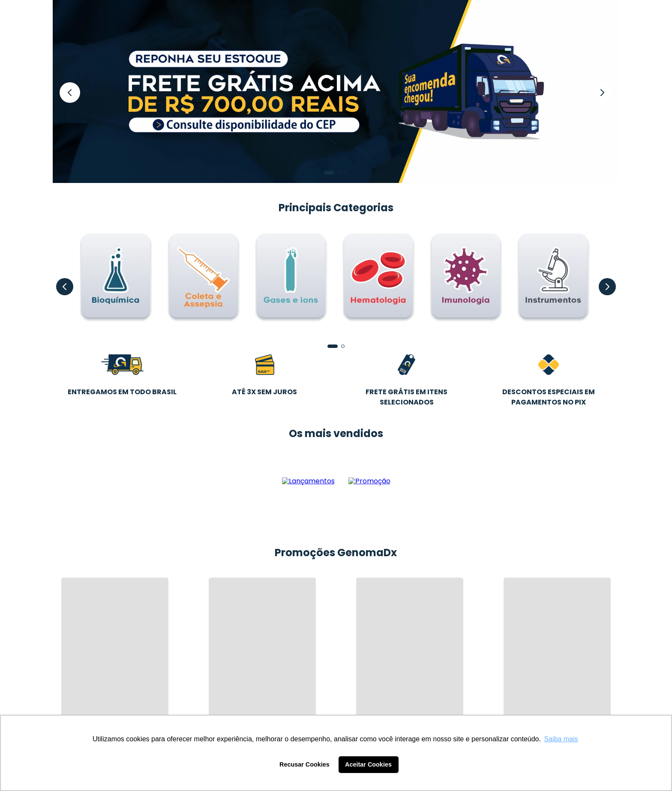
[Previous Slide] (70, 93)
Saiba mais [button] (561, 739)
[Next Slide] (602, 93)
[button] (329, 173)
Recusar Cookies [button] (304, 764)
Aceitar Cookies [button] (368, 764)
